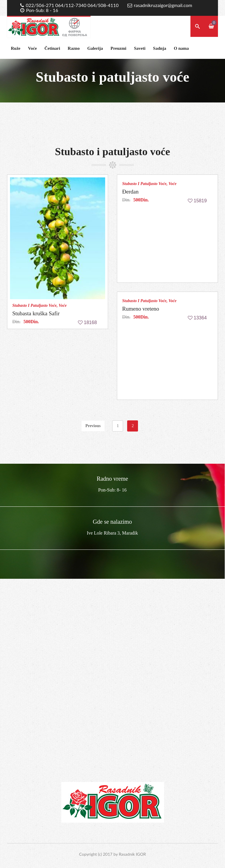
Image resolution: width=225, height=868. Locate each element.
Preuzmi (118, 48)
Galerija (95, 48)
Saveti (140, 48)
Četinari (52, 48)
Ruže (16, 48)
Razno (74, 48)
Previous (93, 426)
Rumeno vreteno (141, 309)
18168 (90, 322)
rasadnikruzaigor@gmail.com (163, 5)
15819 (200, 201)
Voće (33, 48)
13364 (200, 318)
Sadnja (160, 48)
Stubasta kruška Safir (36, 313)
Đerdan (130, 192)
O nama (181, 48)
